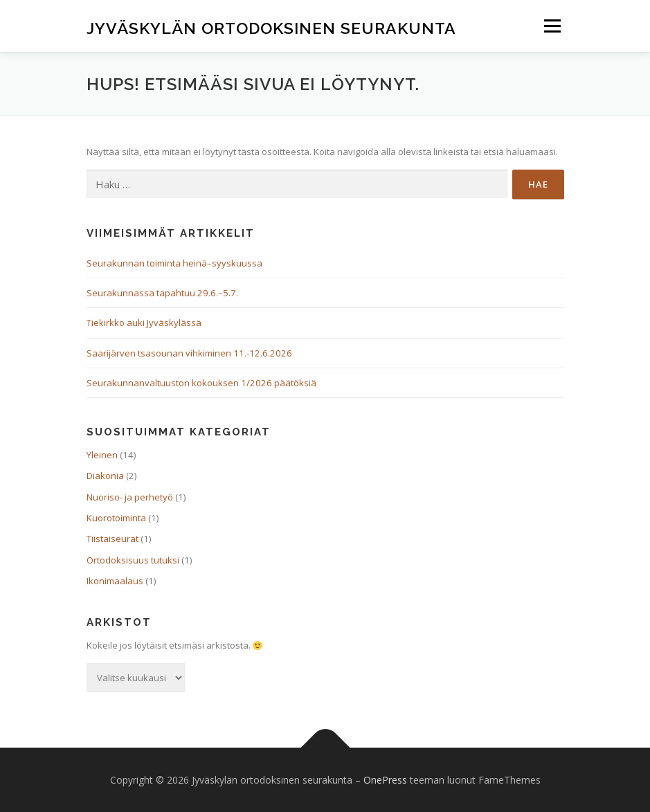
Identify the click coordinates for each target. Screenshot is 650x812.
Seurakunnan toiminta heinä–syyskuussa (174, 263)
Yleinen (102, 455)
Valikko (552, 26)
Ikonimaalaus (115, 581)
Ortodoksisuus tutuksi (133, 560)
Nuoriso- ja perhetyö (130, 497)
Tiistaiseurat (112, 539)
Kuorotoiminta (116, 518)
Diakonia (105, 476)
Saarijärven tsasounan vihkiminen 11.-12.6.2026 (189, 353)
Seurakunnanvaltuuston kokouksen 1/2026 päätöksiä (201, 383)
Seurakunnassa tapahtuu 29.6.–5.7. (162, 293)
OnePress (385, 780)
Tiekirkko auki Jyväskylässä (144, 323)
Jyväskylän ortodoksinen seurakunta (271, 27)
